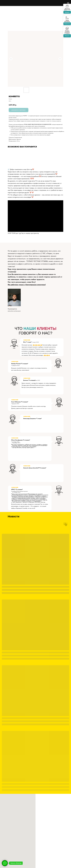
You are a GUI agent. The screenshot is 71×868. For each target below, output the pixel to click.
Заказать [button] (67, 12)
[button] (67, 6)
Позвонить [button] (67, 24)
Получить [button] (67, 36)
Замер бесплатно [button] (67, 21)
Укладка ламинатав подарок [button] (67, 32)
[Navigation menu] (68, 3)
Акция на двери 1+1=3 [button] (67, 9)
